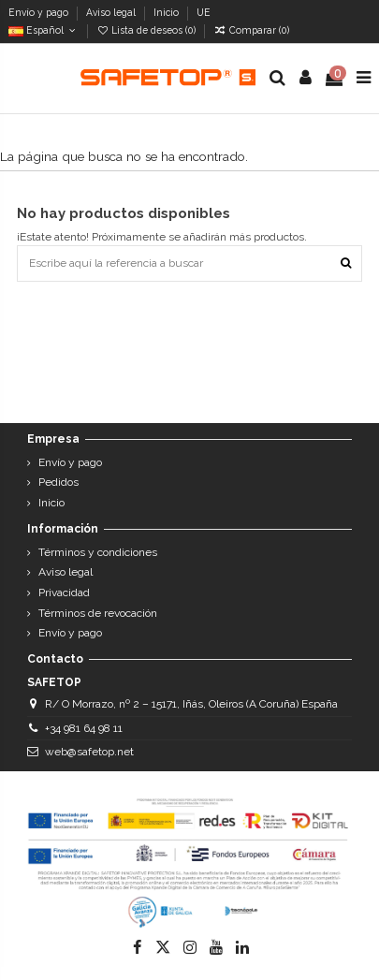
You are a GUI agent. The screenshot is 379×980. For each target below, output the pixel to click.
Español (44, 30)
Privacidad (64, 592)
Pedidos (58, 482)
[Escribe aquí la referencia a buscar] (346, 263)
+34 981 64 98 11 (84, 728)
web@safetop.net (89, 752)
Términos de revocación (98, 613)
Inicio (168, 12)
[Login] (306, 78)
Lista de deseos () (147, 30)
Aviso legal (112, 12)
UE (205, 12)
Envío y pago (40, 12)
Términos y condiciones (98, 552)
